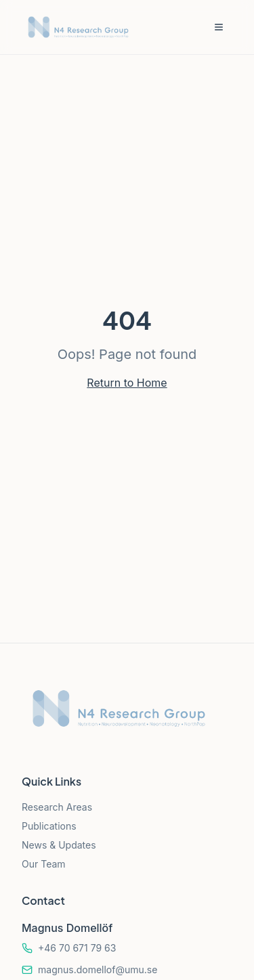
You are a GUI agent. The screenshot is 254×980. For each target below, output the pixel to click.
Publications (49, 826)
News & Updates (59, 845)
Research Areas (57, 807)
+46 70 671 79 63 (77, 948)
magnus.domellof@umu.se (98, 970)
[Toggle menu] (219, 27)
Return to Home (127, 383)
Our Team (44, 864)
